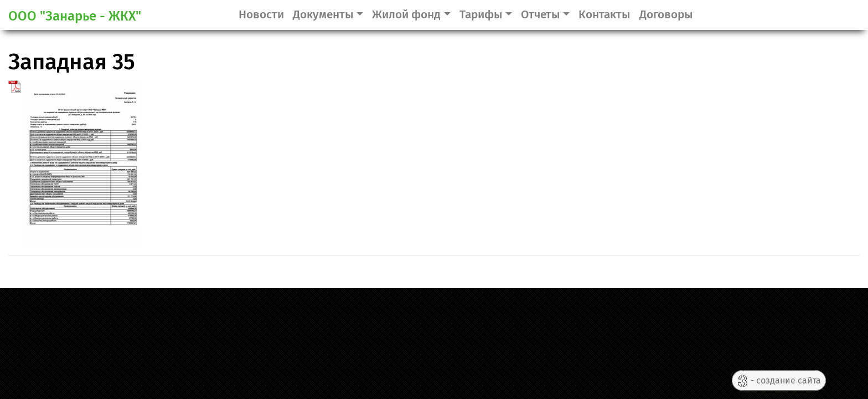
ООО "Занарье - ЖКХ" (75, 16)
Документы (323, 15)
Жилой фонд (406, 15)
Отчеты (541, 15)
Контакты (604, 15)
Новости (261, 15)
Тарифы (481, 15)
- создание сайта (779, 381)
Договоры (666, 15)
